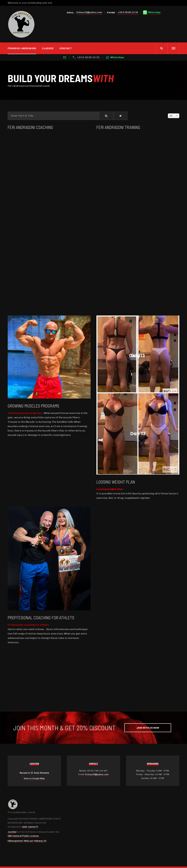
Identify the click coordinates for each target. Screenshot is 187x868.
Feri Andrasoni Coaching (30, 127)
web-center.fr (30, 827)
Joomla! (12, 832)
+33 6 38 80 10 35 (128, 12)
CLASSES (48, 48)
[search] (162, 48)
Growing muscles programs (33, 406)
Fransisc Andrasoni (22, 48)
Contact (66, 48)
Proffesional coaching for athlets (41, 618)
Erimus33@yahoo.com (89, 12)
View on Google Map (34, 778)
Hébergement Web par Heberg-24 (27, 841)
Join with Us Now (148, 728)
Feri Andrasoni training (118, 127)
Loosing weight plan (116, 482)
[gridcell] (138, 496)
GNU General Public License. (23, 836)
